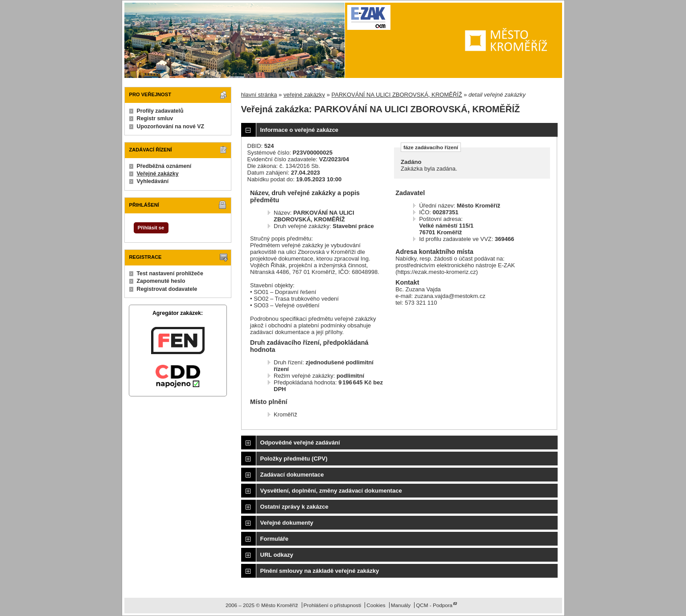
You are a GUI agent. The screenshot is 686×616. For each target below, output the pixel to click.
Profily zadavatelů (160, 111)
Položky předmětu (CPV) (294, 459)
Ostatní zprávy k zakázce (294, 507)
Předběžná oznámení (164, 166)
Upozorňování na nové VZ (171, 126)
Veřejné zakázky (158, 174)
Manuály (401, 605)
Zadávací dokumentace (292, 475)
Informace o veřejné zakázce (300, 130)
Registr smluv (155, 118)
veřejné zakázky (304, 95)
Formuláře (275, 539)
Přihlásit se (151, 228)
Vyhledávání (153, 181)
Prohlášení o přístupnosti (332, 605)
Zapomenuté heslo (161, 281)
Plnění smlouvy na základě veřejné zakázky (320, 571)
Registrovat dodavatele (167, 289)
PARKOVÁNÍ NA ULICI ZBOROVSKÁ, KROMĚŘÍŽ (397, 95)
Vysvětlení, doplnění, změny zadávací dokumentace (331, 491)
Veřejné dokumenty (287, 523)
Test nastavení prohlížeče (170, 273)
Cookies (376, 605)
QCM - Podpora (434, 605)
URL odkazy (277, 555)
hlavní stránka (259, 95)
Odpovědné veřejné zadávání (300, 443)
